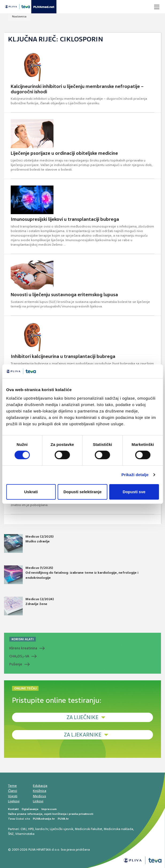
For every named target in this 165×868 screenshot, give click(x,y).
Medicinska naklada (118, 829)
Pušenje (16, 664)
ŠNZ (11, 834)
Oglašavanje (30, 809)
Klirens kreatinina (23, 648)
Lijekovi (14, 801)
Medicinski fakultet (89, 829)
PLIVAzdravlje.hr (44, 819)
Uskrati (31, 492)
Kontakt (13, 809)
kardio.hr (42, 829)
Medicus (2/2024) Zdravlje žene (29, 606)
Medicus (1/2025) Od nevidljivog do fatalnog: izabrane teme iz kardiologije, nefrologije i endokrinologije (71, 575)
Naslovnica (19, 16)
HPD (31, 829)
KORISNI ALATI (23, 639)
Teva (11, 819)
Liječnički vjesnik (62, 829)
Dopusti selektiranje (82, 492)
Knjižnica (40, 791)
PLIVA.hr (63, 819)
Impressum (49, 809)
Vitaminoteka (25, 834)
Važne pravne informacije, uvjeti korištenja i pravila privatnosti (51, 814)
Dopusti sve (134, 492)
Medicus (39, 796)
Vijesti (13, 796)
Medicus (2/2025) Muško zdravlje (29, 543)
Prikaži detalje (135, 475)
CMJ (24, 829)
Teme (12, 786)
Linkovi (38, 801)
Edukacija (40, 786)
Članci (13, 791)
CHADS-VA (19, 656)
